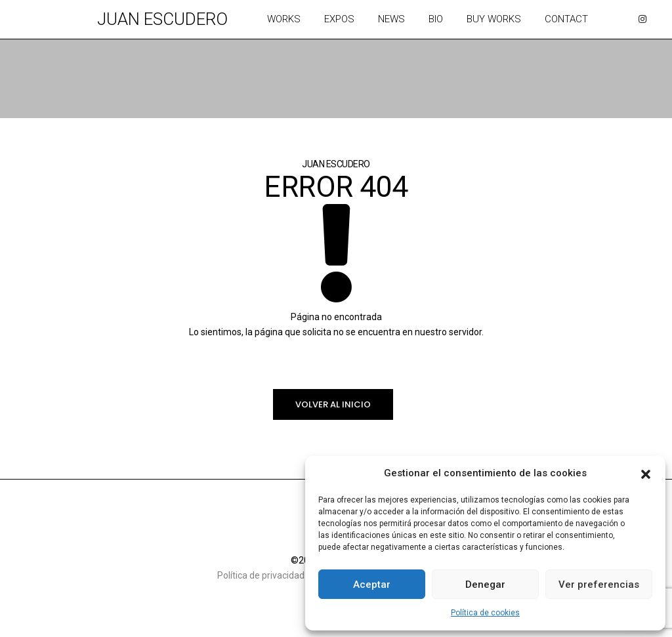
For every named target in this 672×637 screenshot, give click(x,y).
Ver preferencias (599, 585)
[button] (646, 474)
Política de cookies (485, 613)
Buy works (494, 19)
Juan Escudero (162, 19)
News (391, 19)
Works (284, 19)
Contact (566, 19)
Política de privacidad (262, 575)
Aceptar (372, 585)
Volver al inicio (333, 404)
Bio (436, 19)
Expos (339, 19)
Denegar (485, 585)
